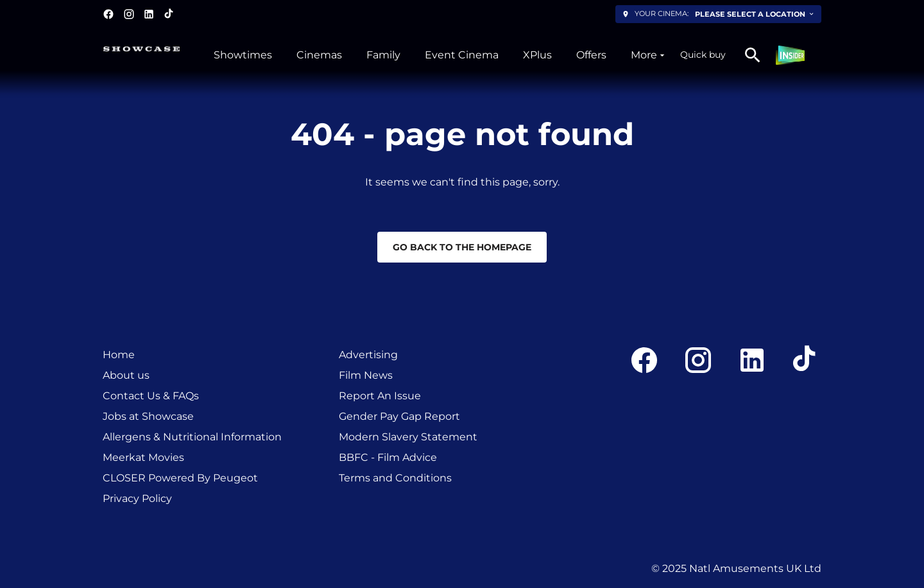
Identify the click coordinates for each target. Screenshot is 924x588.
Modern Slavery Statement (408, 437)
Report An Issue (380, 396)
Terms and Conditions (395, 478)
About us (126, 375)
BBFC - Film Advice (388, 457)
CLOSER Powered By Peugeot (180, 478)
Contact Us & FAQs (151, 396)
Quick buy (703, 55)
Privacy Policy (137, 498)
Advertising (368, 355)
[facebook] (108, 14)
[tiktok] (169, 14)
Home (119, 355)
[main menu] (441, 55)
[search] (753, 55)
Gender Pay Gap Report (399, 416)
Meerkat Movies (143, 457)
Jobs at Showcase (148, 416)
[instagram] (129, 14)
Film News (366, 375)
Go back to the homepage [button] (462, 247)
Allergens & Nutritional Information (192, 437)
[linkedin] (149, 14)
